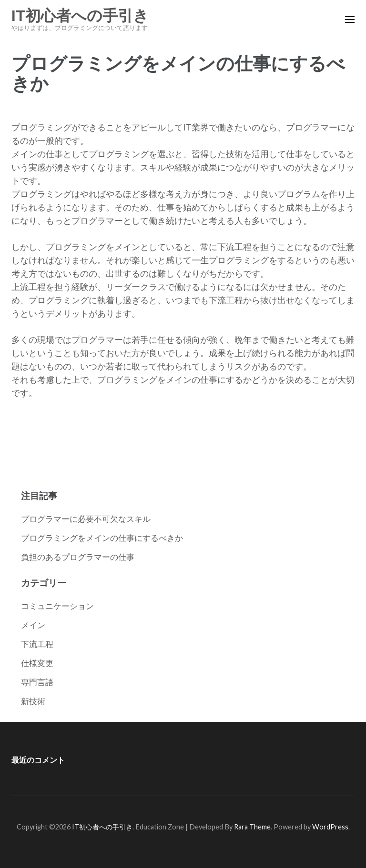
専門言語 (37, 682)
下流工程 (37, 644)
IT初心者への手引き (80, 16)
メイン (33, 625)
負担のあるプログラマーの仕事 (78, 557)
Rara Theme (252, 827)
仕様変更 (37, 663)
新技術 (33, 701)
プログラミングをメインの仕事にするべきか (102, 538)
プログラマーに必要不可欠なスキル (86, 519)
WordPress (330, 827)
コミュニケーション (57, 606)
